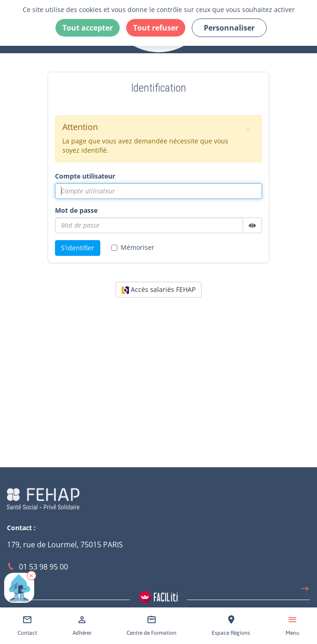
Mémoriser (133, 247)
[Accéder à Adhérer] (82, 626)
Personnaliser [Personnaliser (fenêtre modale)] (229, 28)
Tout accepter (88, 28)
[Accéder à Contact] (27, 626)
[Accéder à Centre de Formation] (152, 626)
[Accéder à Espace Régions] (231, 626)
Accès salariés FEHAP (158, 289)
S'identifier (78, 248)
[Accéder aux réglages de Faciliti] (158, 597)
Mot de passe (76, 210)
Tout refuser (156, 28)
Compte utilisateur (85, 176)
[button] (31, 576)
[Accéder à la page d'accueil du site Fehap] (43, 498)
